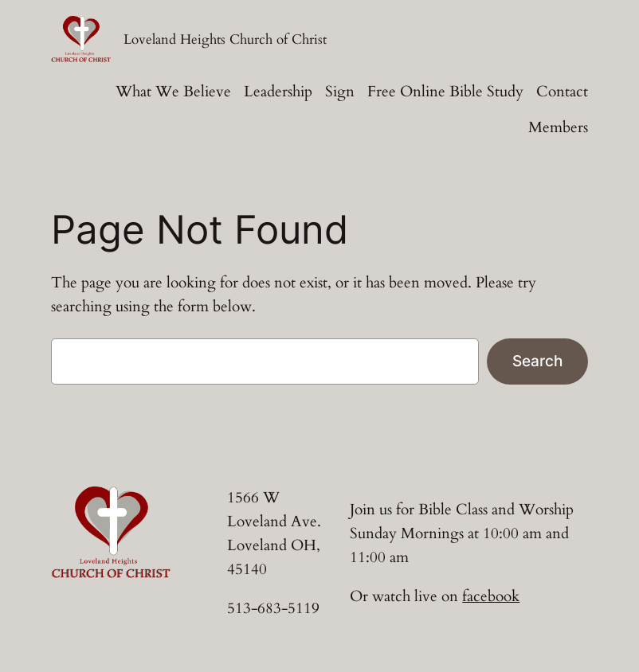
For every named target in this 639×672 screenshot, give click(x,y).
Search (537, 361)
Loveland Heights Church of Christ (225, 40)
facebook (491, 596)
